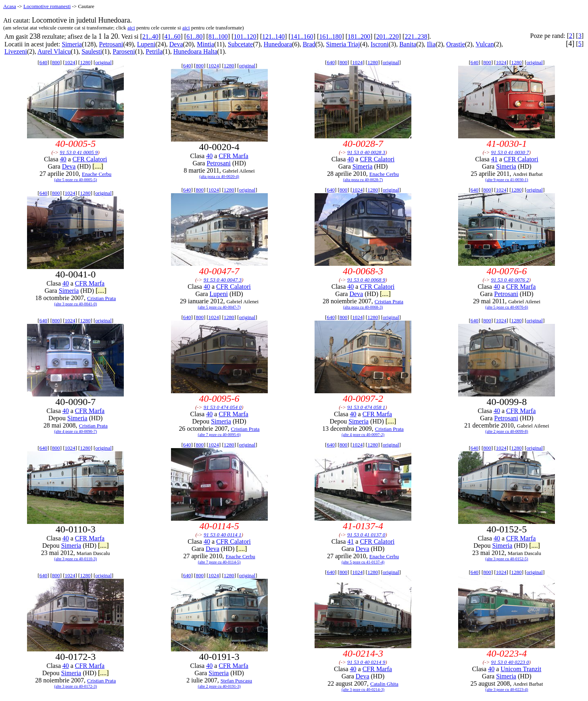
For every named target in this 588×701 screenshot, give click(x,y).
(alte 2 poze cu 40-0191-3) (219, 686)
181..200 (359, 37)
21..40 (150, 37)
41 (494, 159)
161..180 (330, 37)
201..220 (388, 37)
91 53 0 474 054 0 (223, 407)
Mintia (205, 44)
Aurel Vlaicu (54, 51)
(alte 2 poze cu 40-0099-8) (507, 431)
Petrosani (111, 44)
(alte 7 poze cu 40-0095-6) (219, 435)
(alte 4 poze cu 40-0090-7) (75, 431)
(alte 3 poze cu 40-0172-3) (75, 686)
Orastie (456, 44)
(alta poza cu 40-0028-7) (363, 180)
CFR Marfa (233, 156)
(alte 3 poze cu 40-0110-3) (75, 559)
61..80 (194, 37)
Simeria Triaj (343, 44)
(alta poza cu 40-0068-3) (363, 307)
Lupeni (146, 44)
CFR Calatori (90, 159)
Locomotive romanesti (47, 6)
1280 (85, 62)
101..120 (245, 37)
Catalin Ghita (384, 684)
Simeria (72, 44)
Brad (309, 44)
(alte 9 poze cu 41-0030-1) (507, 180)
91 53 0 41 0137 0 (366, 535)
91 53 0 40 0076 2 (510, 280)
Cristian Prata (101, 298)
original (103, 62)
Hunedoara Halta (195, 51)
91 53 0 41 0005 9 (79, 152)
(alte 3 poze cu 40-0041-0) (75, 304)
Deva (176, 44)
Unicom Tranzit (521, 669)
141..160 (302, 37)
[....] (98, 166)
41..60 (172, 37)
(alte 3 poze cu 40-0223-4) (507, 690)
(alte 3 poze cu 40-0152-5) (507, 559)
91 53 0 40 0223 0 (510, 662)
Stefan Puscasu (236, 681)
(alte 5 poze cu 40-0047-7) (219, 307)
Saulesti (92, 51)
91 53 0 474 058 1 (366, 407)
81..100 (218, 37)
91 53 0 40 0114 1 (222, 535)
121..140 (273, 37)
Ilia (431, 44)
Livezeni (16, 51)
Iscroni (379, 44)
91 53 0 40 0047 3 (223, 280)
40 (63, 159)
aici (131, 28)
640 (44, 62)
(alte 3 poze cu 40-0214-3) (363, 690)
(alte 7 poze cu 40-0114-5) (219, 562)
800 (56, 62)
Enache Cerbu (97, 174)
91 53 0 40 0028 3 (366, 152)
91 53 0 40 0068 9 (366, 280)
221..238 (416, 37)
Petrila (154, 51)
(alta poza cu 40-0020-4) (219, 176)
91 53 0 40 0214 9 (366, 662)
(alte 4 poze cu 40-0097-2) (363, 435)
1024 (70, 62)
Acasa (10, 6)
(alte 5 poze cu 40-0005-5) (75, 180)
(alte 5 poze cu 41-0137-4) (363, 562)
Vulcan (485, 44)
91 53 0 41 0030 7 (510, 152)
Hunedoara (278, 44)
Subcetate (240, 44)
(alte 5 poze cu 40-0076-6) (507, 307)
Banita (408, 44)
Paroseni (124, 51)
